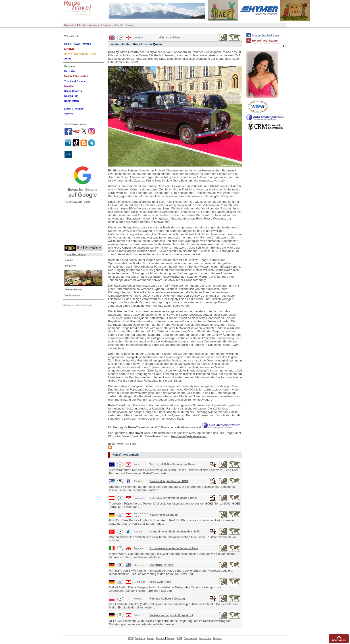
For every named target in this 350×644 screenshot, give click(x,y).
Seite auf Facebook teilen (265, 35)
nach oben (339, 640)
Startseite (69, 25)
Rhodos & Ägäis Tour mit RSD (169, 481)
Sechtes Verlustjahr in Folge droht (171, 615)
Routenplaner (72, 295)
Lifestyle (82, 25)
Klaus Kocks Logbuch (164, 515)
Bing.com (70, 266)
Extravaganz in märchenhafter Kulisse (174, 548)
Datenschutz (190, 638)
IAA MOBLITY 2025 (161, 565)
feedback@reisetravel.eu (189, 436)
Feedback (140, 638)
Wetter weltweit (73, 289)
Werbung (218, 638)
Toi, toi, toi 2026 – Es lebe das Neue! (173, 465)
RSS (131, 638)
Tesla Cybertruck (160, 582)
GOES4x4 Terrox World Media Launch (174, 498)
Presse (151, 638)
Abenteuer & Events (100, 25)
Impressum (205, 638)
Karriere (160, 638)
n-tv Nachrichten (77, 254)
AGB (179, 638)
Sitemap (171, 638)
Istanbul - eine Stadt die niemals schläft (175, 532)
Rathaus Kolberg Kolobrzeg (167, 599)
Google (69, 260)
